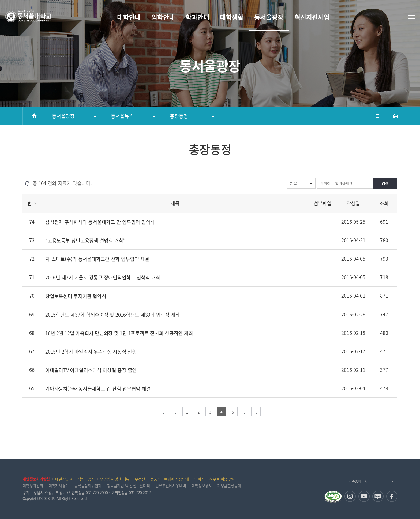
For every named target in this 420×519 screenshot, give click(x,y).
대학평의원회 (33, 486)
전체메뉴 (411, 17)
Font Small (387, 116)
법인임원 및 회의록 (115, 479)
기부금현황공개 (229, 486)
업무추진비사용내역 (171, 486)
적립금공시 (86, 479)
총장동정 (179, 116)
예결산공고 (64, 479)
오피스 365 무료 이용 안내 (215, 479)
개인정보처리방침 (36, 479)
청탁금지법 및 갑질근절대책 (128, 486)
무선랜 (140, 479)
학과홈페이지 (358, 481)
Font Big (368, 116)
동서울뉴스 (122, 116)
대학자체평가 (59, 486)
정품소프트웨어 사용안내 (170, 479)
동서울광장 (63, 116)
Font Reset (377, 116)
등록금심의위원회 (88, 486)
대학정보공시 (202, 486)
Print (396, 116)
